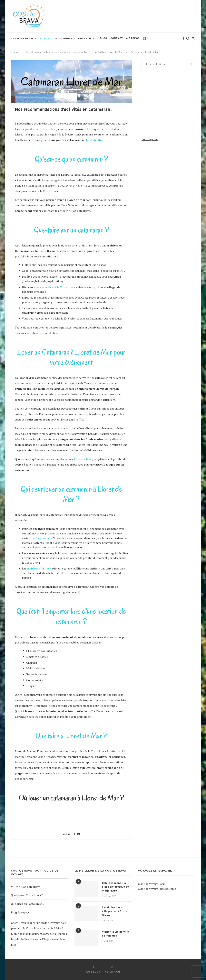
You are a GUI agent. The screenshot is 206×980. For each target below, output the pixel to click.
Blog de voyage (20, 912)
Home (14, 52)
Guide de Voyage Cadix (152, 884)
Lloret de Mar (94, 140)
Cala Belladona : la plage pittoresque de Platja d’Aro (115, 887)
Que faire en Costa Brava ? (27, 895)
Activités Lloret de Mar (109, 52)
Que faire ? (86, 39)
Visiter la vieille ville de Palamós (115, 934)
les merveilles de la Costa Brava (55, 287)
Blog (104, 38)
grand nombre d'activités (40, 129)
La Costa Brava (22, 39)
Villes (44, 39)
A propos (133, 38)
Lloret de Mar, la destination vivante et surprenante (56, 52)
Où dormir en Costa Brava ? (28, 904)
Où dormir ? (64, 39)
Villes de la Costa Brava (26, 887)
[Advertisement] (124, 16)
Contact (117, 38)
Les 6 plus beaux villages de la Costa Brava (115, 911)
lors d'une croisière (40, 538)
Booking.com (150, 139)
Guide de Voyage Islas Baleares (157, 889)
